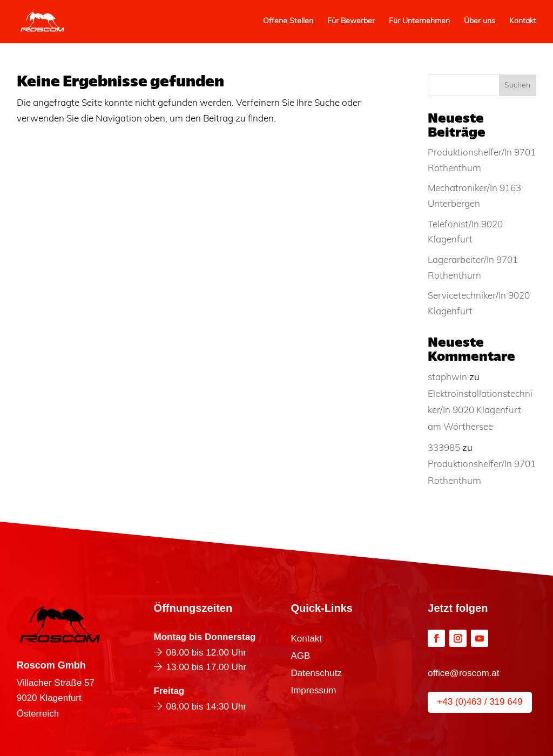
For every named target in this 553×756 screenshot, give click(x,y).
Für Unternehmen (419, 22)
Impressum (313, 691)
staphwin (447, 378)
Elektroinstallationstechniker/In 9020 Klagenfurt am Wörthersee (480, 411)
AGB (300, 657)
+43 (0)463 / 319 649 (480, 702)
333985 (444, 448)
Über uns (480, 22)
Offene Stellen (288, 22)
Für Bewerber (351, 22)
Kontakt (523, 22)
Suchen (517, 86)
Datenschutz (316, 674)
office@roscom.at (463, 673)
